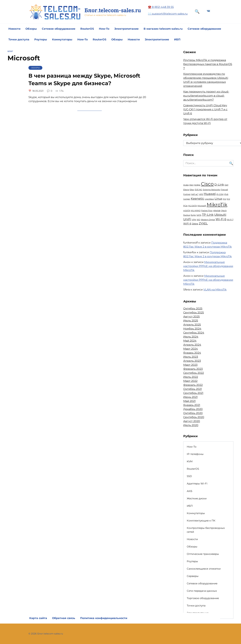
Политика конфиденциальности (104, 618)
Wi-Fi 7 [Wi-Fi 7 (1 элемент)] (230, 220)
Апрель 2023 (192, 361)
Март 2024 (191, 349)
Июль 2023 (191, 357)
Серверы (193, 576)
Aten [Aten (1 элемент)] (191, 185)
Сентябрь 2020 (194, 417)
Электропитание (126, 29)
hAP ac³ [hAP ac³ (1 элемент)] (195, 194)
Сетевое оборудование (59, 29)
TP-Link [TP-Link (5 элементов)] (208, 215)
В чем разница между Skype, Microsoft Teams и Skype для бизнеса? (84, 79)
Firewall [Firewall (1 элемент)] (224, 190)
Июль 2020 (191, 425)
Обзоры (31, 29)
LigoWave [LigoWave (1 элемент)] (209, 199)
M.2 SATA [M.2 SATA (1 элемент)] (193, 206)
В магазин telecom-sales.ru (163, 29)
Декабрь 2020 (193, 409)
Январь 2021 (192, 405)
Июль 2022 (191, 377)
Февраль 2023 (193, 369)
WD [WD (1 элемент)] (198, 220)
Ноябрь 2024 (192, 329)
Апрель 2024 (192, 345)
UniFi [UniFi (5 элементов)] (187, 219)
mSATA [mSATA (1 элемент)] (187, 211)
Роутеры (41, 39)
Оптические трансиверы (203, 554)
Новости (14, 29)
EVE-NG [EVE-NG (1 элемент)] (198, 190)
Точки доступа (19, 39)
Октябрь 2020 (193, 413)
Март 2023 (190, 365)
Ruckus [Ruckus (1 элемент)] (187, 215)
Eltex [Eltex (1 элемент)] (192, 190)
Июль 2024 (191, 337)
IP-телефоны (195, 454)
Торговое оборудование (203, 598)
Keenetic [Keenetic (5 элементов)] (197, 199)
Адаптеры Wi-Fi (197, 484)
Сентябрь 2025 (194, 313)
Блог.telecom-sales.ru (113, 10)
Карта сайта (38, 618)
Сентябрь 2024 (194, 333)
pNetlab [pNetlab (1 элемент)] (217, 211)
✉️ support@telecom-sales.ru (168, 14)
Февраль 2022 (193, 385)
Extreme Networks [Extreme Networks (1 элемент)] (211, 190)
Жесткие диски (197, 498)
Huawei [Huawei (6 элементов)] (210, 194)
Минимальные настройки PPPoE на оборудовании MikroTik (208, 266)
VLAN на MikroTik (215, 290)
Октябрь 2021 (193, 389)
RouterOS (87, 29)
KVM (190, 461)
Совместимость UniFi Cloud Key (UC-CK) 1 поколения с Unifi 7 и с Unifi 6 (205, 109)
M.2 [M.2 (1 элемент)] (225, 199)
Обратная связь (64, 618)
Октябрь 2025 (193, 309)
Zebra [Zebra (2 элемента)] (195, 224)
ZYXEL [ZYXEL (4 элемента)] (203, 223)
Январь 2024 (192, 353)
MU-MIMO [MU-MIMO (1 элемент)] (196, 211)
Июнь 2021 (190, 397)
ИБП (177, 39)
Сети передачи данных (202, 591)
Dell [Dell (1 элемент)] (226, 185)
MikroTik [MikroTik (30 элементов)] (217, 205)
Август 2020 (192, 421)
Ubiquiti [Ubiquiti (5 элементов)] (220, 215)
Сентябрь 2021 (193, 393)
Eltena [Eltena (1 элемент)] (186, 190)
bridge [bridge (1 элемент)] (197, 185)
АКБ (190, 491)
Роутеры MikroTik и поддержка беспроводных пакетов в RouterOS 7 (208, 64)
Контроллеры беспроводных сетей (206, 530)
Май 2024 (190, 341)
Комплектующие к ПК (201, 521)
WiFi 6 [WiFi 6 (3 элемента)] (187, 224)
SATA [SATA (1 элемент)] (199, 215)
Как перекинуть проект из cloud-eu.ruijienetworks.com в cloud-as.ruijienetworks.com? (206, 96)
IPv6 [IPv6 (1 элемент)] (226, 194)
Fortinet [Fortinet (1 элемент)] (187, 194)
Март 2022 (190, 381)
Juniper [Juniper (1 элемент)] (187, 199)
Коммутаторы (62, 39)
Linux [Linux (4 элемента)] (218, 199)
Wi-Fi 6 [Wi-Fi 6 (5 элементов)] (221, 219)
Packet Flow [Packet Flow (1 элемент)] (207, 211)
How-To (104, 29)
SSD (189, 476)
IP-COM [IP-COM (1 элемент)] (220, 194)
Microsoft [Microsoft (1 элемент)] (202, 206)
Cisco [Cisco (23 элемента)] (207, 184)
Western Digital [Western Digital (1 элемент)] (208, 220)
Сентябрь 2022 (194, 373)
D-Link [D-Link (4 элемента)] (219, 185)
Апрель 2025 (192, 325)
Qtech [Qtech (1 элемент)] (224, 211)
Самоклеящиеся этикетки (204, 569)
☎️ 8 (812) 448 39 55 (161, 7)
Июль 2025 (191, 321)
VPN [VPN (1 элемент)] (194, 220)
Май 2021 (189, 401)
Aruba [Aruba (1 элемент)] (186, 185)
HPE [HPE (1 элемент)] (201, 194)
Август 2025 (191, 317)
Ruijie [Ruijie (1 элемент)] (193, 215)
